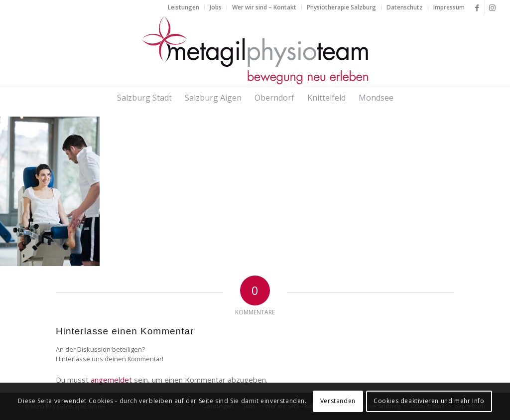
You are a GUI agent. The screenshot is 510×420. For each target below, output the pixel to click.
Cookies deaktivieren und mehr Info (429, 401)
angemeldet (111, 380)
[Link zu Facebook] (477, 7)
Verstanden (338, 401)
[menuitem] (184, 7)
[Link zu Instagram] (493, 7)
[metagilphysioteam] (255, 50)
